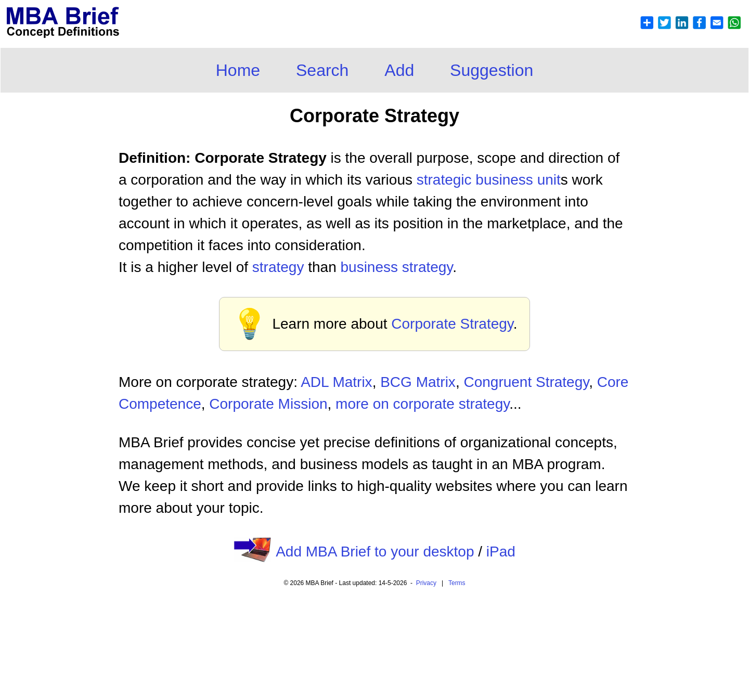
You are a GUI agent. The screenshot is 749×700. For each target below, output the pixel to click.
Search (322, 70)
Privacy (426, 583)
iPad (501, 552)
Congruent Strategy (526, 382)
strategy (278, 267)
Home (238, 70)
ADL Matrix (336, 382)
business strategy (396, 267)
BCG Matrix (418, 382)
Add (399, 70)
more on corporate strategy (422, 404)
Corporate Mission (268, 404)
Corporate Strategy (452, 324)
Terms (457, 583)
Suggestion (492, 70)
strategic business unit (489, 180)
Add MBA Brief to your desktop (375, 552)
